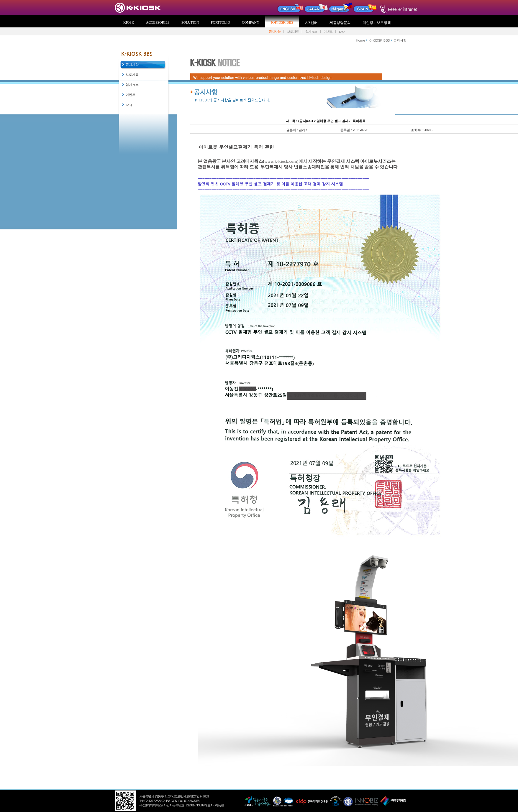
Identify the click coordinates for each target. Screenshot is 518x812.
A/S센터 (311, 23)
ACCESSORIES (158, 22)
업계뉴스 (311, 32)
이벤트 (328, 32)
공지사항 (275, 32)
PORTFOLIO (221, 22)
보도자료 (293, 32)
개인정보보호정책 (377, 23)
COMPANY (251, 22)
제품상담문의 (340, 23)
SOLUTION (190, 22)
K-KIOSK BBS (282, 22)
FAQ (342, 32)
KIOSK (129, 22)
